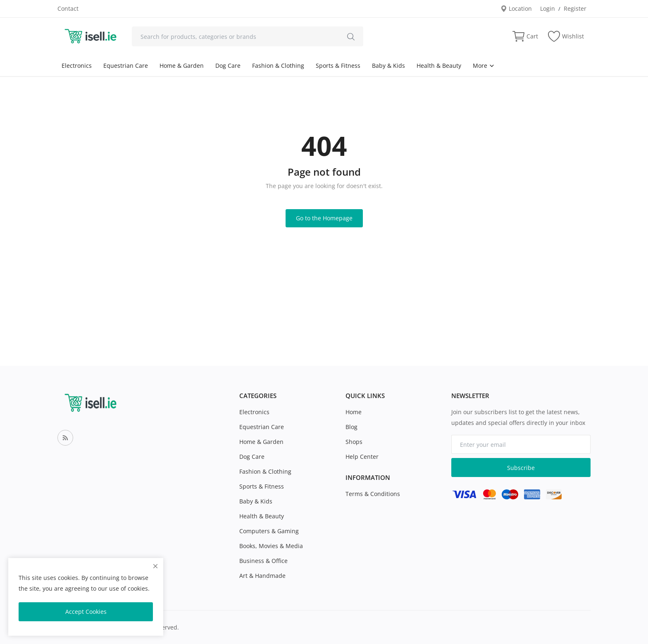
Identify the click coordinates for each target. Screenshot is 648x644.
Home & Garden (182, 66)
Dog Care (228, 66)
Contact (68, 8)
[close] (155, 566)
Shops (354, 442)
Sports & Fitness (338, 66)
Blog (351, 427)
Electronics (77, 66)
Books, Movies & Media (271, 546)
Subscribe (521, 468)
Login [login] (548, 8)
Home (354, 412)
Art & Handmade (262, 576)
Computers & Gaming (269, 531)
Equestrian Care (126, 66)
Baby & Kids (388, 66)
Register (575, 8)
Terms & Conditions (373, 494)
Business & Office (263, 561)
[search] (351, 36)
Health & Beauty (439, 66)
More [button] (484, 66)
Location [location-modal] (516, 8)
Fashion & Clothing (278, 66)
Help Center (362, 457)
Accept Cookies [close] (86, 612)
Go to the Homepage (324, 218)
